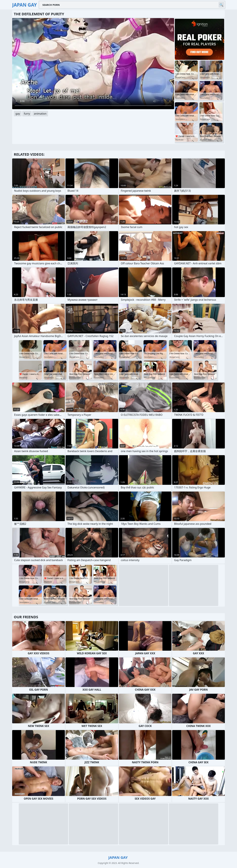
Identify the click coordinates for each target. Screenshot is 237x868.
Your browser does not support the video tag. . (93, 64)
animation (40, 114)
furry (27, 114)
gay (18, 114)
